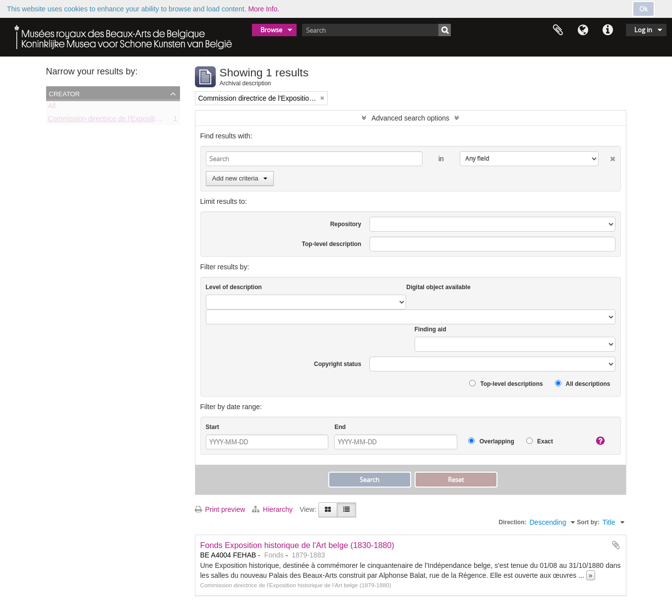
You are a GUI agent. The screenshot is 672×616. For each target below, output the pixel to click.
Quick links (608, 30)
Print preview (220, 509)
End (340, 427)
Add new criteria (240, 178)
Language (583, 30)
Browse (271, 30)
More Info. (264, 9)
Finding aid (430, 329)
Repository (346, 224)
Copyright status (337, 364)
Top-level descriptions (506, 384)
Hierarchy (273, 509)
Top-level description (332, 244)
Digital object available (438, 287)
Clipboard (558, 30)
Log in (643, 30)
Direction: (512, 522)
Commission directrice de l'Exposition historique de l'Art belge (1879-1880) (162, 121)
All (52, 108)
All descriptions (583, 384)
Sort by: (588, 522)
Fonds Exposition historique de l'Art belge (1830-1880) (298, 545)
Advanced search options (410, 118)
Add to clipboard (616, 545)
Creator (64, 93)
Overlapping (491, 441)
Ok (643, 9)
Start (213, 427)
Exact (540, 441)
